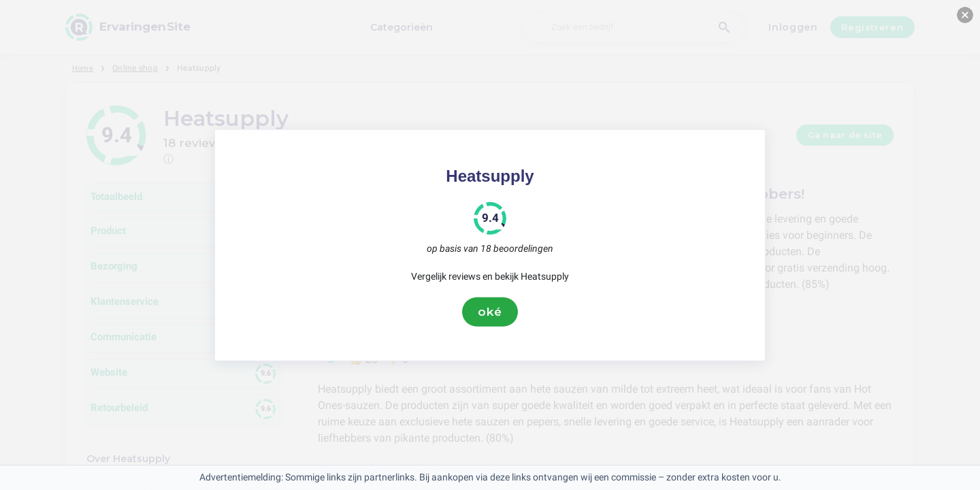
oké (490, 312)
